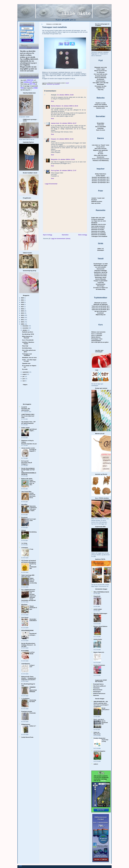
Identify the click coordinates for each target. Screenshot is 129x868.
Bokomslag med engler (101, 265)
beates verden (25, 428)
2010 (23, 322)
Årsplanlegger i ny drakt (101, 264)
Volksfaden (96, 688)
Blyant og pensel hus (101, 71)
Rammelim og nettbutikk (99, 233)
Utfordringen (101, 286)
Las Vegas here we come (99, 221)
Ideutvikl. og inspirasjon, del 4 (101, 182)
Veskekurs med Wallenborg (101, 160)
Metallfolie (94, 223)
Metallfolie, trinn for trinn (29, 358)
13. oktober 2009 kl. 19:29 (65, 95)
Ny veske (25, 369)
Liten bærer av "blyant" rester (101, 145)
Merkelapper (101, 84)
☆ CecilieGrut (25, 698)
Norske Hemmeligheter (28, 468)
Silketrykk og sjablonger (101, 304)
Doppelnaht (97, 596)
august (25, 374)
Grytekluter (101, 313)
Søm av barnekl (101, 127)
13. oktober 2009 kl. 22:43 (65, 139)
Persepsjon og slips (101, 86)
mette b (96, 764)
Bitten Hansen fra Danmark (27, 337)
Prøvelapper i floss (97, 339)
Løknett (101, 152)
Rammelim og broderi (98, 229)
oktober (25, 330)
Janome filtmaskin (101, 279)
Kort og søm (25, 461)
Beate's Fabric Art (99, 652)
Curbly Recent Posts (27, 737)
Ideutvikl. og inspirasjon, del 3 (101, 181)
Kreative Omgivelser (100, 738)
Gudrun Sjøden (101, 176)
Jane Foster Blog (26, 492)
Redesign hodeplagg (101, 270)
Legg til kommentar (51, 184)
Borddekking (33, 532)
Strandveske (101, 157)
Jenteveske (101, 125)
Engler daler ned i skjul (98, 218)
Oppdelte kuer (26, 363)
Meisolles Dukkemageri (100, 613)
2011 (23, 320)
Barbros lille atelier (27, 479)
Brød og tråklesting (101, 77)
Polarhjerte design (27, 711)
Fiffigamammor (26, 724)
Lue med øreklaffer (101, 267)
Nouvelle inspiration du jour (29, 444)
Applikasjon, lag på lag (101, 272)
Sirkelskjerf (101, 250)
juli (24, 376)
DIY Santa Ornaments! (27, 423)
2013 (23, 315)
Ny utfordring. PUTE (28, 334)
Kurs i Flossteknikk (28, 340)
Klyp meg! (25, 346)
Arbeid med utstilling (101, 105)
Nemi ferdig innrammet (98, 226)
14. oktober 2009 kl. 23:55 (66, 159)
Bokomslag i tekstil (101, 277)
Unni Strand (25, 617)
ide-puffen (24, 504)
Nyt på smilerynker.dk (105, 710)
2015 (23, 311)
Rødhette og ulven (97, 201)
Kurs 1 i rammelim (97, 334)
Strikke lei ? (33, 726)
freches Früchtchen (99, 665)
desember (26, 326)
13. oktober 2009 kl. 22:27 (68, 123)
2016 (23, 309)
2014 (23, 313)
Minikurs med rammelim (98, 332)
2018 (23, 304)
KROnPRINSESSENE (27, 630)
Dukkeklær (101, 128)
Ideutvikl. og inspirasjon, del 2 (101, 179)
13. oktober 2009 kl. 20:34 (70, 106)
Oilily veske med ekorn (101, 155)
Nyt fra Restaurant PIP (105, 722)
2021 (23, 300)
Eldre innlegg (83, 235)
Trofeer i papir (101, 69)
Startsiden (65, 235)
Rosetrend (24, 517)
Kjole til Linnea (101, 130)
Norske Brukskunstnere (28, 643)
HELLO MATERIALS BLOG (101, 592)
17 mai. (31, 549)
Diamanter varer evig (101, 67)
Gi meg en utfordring (97, 219)
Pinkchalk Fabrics (98, 684)
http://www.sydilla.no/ (99, 686)
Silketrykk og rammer (101, 303)
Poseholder (33, 713)
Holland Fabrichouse (99, 693)
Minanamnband (98, 690)
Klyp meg (101, 89)
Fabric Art (96, 732)
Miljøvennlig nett (101, 315)
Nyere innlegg (48, 235)
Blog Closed (97, 734)
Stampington (97, 692)
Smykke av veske (101, 103)
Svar (52, 101)
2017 (23, 307)
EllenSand (24, 605)
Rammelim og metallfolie (53, 84)
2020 (23, 302)
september (26, 372)
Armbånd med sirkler (101, 276)
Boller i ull (101, 249)
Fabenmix (96, 695)
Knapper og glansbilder (101, 281)
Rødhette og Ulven (28, 332)
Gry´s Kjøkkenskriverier (28, 590)
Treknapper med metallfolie (27, 355)
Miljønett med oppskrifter (101, 150)
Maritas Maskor (56, 106)
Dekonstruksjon (101, 81)
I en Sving (24, 543)
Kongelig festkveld (101, 76)
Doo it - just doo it (99, 719)
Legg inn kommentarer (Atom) (61, 239)
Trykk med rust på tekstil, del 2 (101, 308)
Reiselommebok (101, 284)
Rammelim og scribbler (98, 231)
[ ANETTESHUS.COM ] (28, 414)
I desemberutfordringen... (33, 634)
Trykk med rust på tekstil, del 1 (101, 306)
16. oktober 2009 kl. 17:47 (68, 170)
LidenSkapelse (26, 664)
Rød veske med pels (101, 148)
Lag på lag (101, 282)
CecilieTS (24, 407)
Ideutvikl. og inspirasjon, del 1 (101, 177)
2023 (23, 298)
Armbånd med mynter (101, 274)
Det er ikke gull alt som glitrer (100, 342)
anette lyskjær (98, 609)
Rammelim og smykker (98, 228)
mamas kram (55, 123)
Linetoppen (25, 548)
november (26, 328)
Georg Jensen (101, 147)
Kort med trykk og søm (101, 74)
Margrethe (54, 159)
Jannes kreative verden (28, 448)
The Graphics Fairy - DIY (28, 422)
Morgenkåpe (101, 123)
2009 (23, 324)
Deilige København (101, 174)
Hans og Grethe (96, 203)
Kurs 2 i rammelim (97, 335)
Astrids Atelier (98, 639)
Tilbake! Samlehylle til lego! (33, 608)
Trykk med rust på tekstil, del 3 (101, 309)
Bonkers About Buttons (100, 626)
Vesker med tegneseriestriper (101, 159)
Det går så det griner (101, 311)
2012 (23, 317)
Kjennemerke (101, 269)
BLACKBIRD (25, 651)
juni (24, 379)
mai (24, 381)
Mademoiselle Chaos (27, 677)
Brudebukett (101, 79)
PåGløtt (24, 530)
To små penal (101, 72)
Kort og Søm (55, 170)
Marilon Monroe (96, 337)
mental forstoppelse (99, 751)
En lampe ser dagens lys (101, 288)
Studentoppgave (96, 340)
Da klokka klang (27, 348)
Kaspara (54, 139)
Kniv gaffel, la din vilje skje (101, 83)
